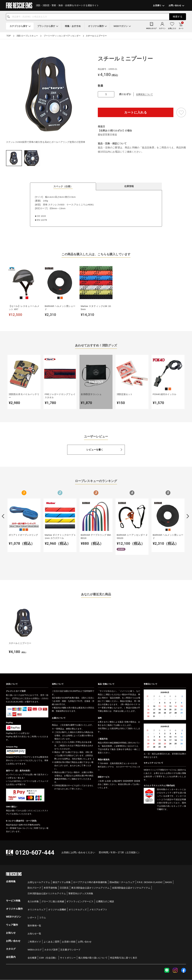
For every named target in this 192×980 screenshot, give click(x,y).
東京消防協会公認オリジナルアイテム (90, 870)
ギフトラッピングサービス (80, 884)
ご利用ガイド (34, 924)
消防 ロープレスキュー (27, 36)
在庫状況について (144, 94)
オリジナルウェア (37, 892)
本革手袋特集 (50, 870)
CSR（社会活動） (48, 940)
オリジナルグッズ (78, 892)
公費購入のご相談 (105, 884)
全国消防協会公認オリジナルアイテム (131, 870)
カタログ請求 (51, 932)
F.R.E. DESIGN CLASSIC (150, 864)
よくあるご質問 (52, 924)
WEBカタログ (35, 932)
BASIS (169, 864)
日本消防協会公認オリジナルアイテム (47, 876)
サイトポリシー (68, 940)
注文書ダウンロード (70, 932)
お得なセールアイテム (39, 864)
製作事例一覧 (34, 908)
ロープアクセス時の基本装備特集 (90, 864)
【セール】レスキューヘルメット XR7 (21, 302)
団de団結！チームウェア (122, 864)
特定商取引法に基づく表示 (124, 940)
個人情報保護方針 (139, 969)
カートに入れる (136, 112)
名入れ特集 (33, 884)
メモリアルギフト (98, 892)
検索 (178, 17)
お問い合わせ (85, 924)
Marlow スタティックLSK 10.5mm (81, 302)
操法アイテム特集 (62, 864)
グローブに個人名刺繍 (53, 884)
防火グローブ (34, 870)
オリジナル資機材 (57, 892)
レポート (32, 900)
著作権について (180, 969)
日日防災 (64, 870)
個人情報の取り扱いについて (93, 940)
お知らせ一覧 (34, 916)
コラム (43, 900)
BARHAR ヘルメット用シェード (51, 302)
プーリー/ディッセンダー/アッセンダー (62, 36)
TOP (9, 36)
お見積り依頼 (69, 924)
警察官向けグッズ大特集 (81, 876)
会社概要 (32, 940)
